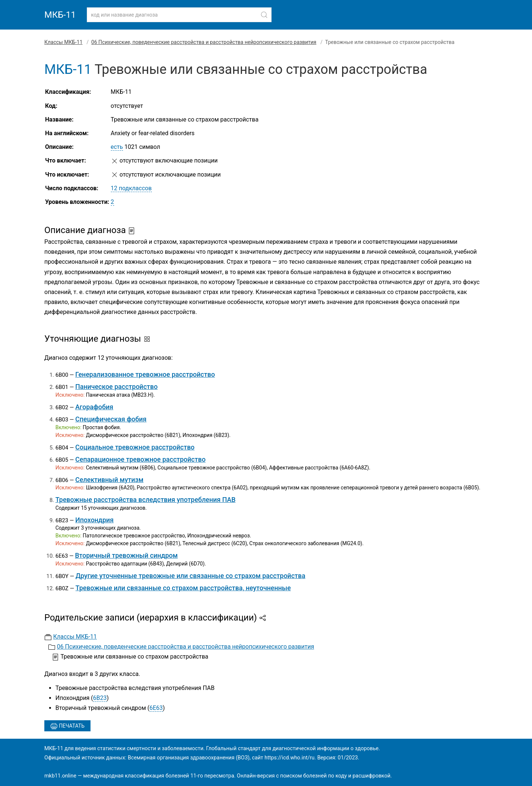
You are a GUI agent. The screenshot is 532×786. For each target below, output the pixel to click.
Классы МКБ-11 (63, 42)
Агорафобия (94, 407)
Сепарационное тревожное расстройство (141, 459)
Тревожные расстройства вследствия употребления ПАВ (146, 500)
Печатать (67, 726)
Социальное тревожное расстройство (135, 447)
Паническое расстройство (117, 387)
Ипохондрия (95, 520)
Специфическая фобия (111, 419)
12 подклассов (131, 188)
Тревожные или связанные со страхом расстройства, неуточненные (183, 588)
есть (117, 147)
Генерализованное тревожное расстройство (145, 374)
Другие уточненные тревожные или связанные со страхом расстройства (190, 576)
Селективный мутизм (110, 480)
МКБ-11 (60, 15)
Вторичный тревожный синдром (126, 555)
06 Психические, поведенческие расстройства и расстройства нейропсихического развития (204, 42)
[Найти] (264, 15)
